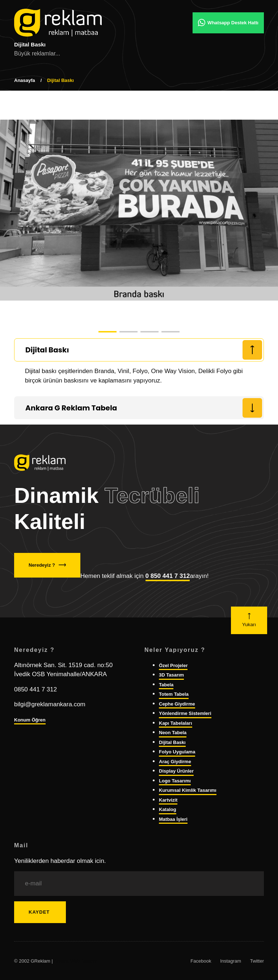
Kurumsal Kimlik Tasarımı (188, 790)
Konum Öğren (30, 720)
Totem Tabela (174, 694)
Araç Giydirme (175, 762)
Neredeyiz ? (47, 565)
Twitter (257, 961)
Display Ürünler (176, 771)
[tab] (139, 350)
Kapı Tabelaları (176, 723)
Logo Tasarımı (175, 781)
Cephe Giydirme (177, 704)
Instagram (231, 961)
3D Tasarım (171, 675)
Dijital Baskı (172, 742)
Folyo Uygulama (177, 752)
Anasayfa (25, 80)
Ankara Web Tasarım (76, 961)
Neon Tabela (173, 733)
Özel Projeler (173, 665)
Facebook (201, 961)
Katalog (168, 809)
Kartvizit (168, 800)
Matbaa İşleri (173, 819)
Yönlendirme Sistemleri (185, 713)
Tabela (166, 685)
